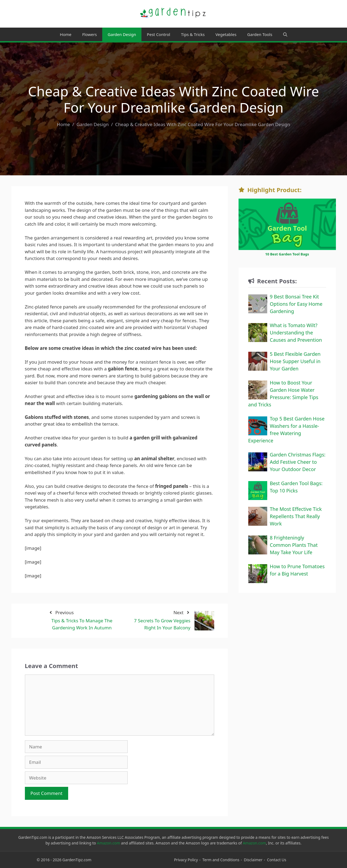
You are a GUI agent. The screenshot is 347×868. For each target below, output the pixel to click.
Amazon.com (108, 843)
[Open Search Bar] (285, 34)
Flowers (90, 34)
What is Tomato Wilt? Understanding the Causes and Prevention (296, 333)
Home (66, 34)
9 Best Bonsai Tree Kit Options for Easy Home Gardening (296, 304)
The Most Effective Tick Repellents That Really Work (296, 516)
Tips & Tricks (193, 34)
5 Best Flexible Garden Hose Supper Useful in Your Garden (295, 361)
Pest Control (158, 34)
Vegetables (226, 34)
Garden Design (122, 34)
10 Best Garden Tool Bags (287, 254)
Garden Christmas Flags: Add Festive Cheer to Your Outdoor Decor (298, 462)
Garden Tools (260, 34)
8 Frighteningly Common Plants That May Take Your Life (294, 545)
